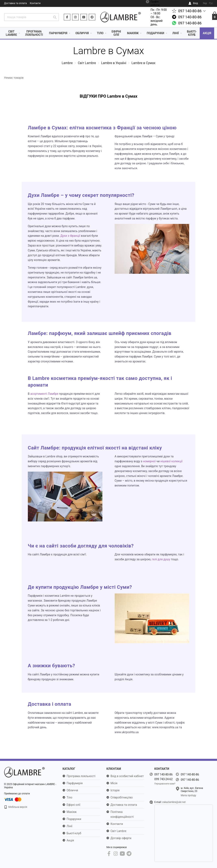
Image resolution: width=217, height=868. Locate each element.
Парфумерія (58, 33)
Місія (114, 783)
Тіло (100, 33)
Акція (207, 33)
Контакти (35, 3)
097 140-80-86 (190, 11)
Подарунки (155, 33)
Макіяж (133, 33)
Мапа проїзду (188, 795)
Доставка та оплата (15, 3)
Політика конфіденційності (122, 814)
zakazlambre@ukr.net (174, 802)
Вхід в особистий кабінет (127, 776)
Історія (115, 790)
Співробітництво (122, 797)
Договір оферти (121, 838)
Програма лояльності (34, 33)
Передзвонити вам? (165, 784)
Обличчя (82, 33)
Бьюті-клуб (192, 33)
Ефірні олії (116, 33)
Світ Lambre (11, 33)
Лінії (176, 33)
